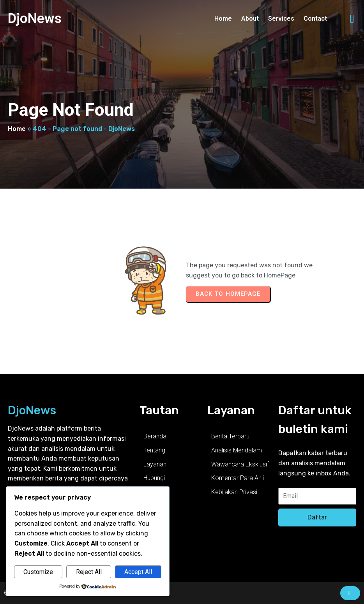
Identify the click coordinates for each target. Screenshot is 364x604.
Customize (38, 572)
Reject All (89, 572)
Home (17, 129)
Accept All (138, 572)
